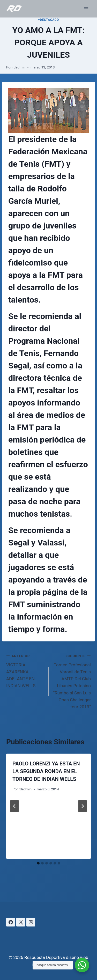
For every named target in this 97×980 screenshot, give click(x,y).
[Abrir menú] (86, 9)
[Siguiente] (83, 806)
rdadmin (19, 67)
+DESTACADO (48, 20)
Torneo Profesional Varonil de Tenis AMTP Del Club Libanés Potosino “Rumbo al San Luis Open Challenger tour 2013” (72, 681)
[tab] (38, 863)
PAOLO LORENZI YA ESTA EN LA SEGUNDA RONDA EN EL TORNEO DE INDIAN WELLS (46, 771)
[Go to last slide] (14, 806)
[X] (21, 922)
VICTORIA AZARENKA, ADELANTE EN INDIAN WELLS (25, 670)
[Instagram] (31, 922)
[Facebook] (11, 922)
